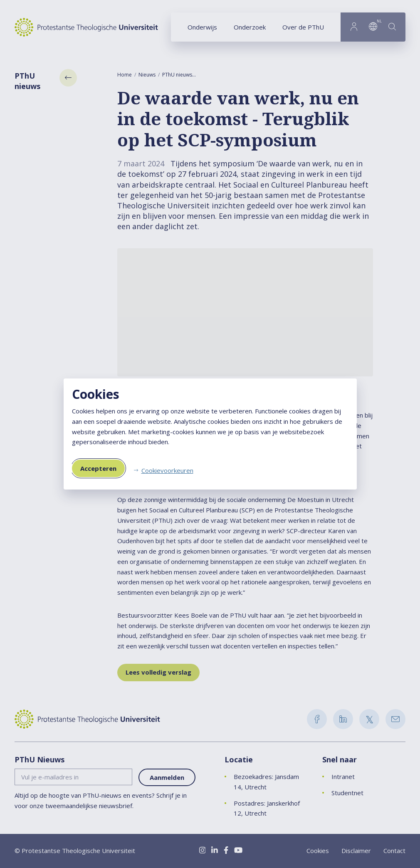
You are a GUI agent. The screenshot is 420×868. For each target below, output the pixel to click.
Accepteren (98, 468)
